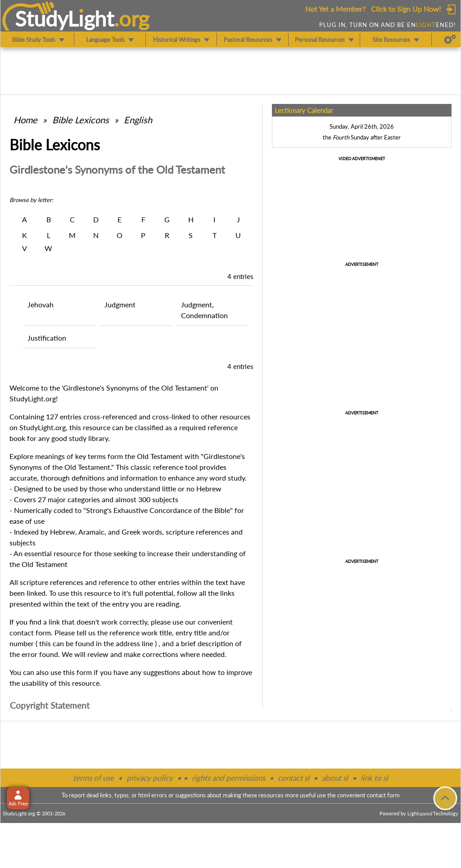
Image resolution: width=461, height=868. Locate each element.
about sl (335, 778)
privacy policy (150, 778)
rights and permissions (228, 778)
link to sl (374, 778)
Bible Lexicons (81, 120)
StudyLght (65, 18)
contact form (30, 632)
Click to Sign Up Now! (406, 9)
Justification (47, 338)
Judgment (120, 304)
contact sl (294, 778)
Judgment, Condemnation (204, 310)
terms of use (93, 778)
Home (25, 120)
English (138, 120)
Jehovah (41, 304)
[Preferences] (450, 40)
